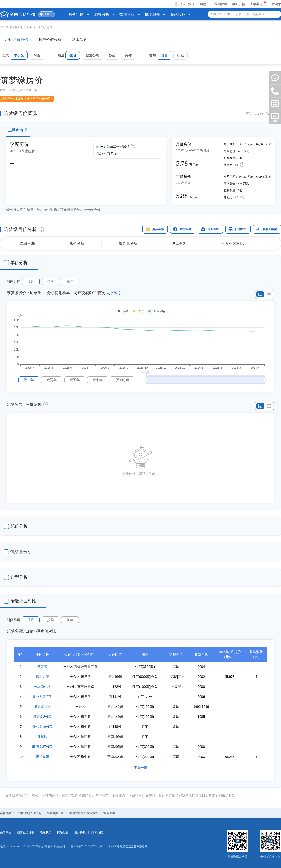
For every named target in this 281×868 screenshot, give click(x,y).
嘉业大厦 (42, 677)
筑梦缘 (42, 667)
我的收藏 (221, 4)
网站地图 (63, 832)
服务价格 (238, 4)
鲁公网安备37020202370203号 (128, 847)
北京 (47, 14)
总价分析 (77, 243)
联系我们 (46, 832)
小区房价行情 (17, 40)
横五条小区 (42, 707)
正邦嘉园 (42, 757)
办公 (112, 55)
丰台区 (34, 27)
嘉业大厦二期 (42, 697)
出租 (181, 55)
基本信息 (80, 40)
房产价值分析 (50, 40)
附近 (37, 55)
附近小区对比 (232, 243)
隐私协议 (97, 832)
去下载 (112, 293)
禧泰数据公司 (55, 813)
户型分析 (179, 243)
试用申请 (256, 4)
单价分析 (28, 243)
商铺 (128, 55)
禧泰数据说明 (26, 832)
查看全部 (140, 768)
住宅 (73, 55)
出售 (164, 55)
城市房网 (109, 813)
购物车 (205, 4)
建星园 (42, 737)
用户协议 (80, 832)
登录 (182, 4)
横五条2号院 (42, 717)
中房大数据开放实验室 (84, 813)
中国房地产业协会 (30, 813)
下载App (275, 4)
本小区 (19, 55)
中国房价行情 (9, 27)
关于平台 (6, 832)
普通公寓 (92, 55)
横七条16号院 (42, 727)
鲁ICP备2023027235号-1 (87, 846)
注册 (191, 4)
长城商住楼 (42, 687)
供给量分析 (128, 243)
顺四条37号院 (42, 747)
